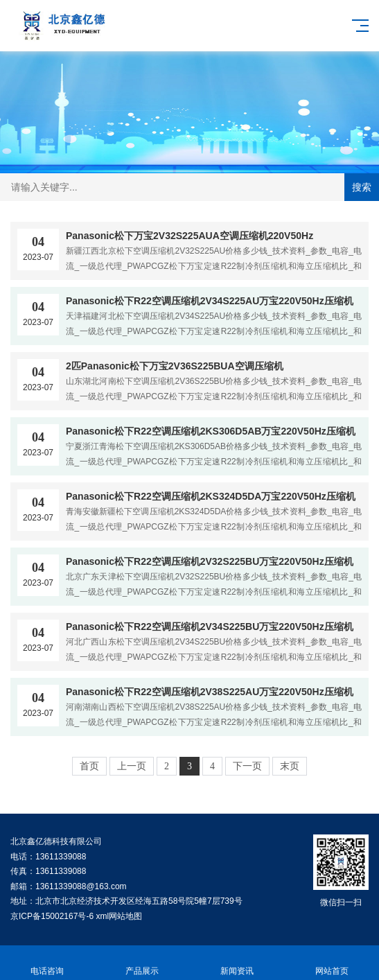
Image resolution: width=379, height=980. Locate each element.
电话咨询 (47, 963)
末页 (290, 766)
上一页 (132, 766)
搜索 (362, 187)
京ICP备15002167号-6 (52, 916)
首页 (89, 766)
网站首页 (332, 963)
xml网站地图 (119, 916)
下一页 (247, 766)
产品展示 (142, 963)
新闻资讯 (237, 963)
